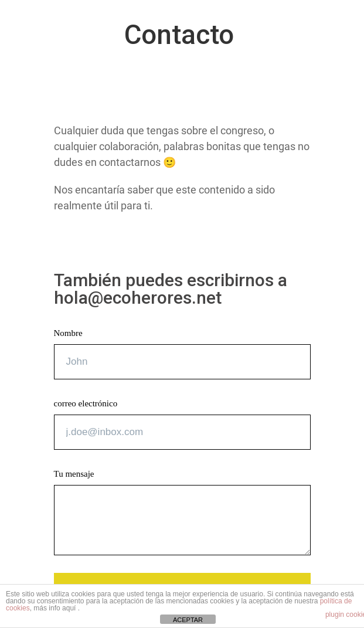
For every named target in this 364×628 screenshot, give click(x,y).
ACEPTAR (188, 620)
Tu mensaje (74, 474)
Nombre (68, 333)
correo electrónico (86, 403)
